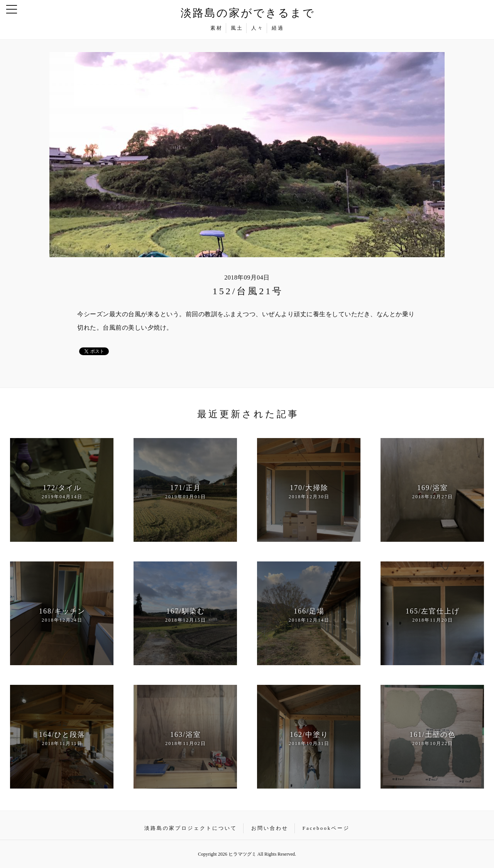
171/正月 (185, 492)
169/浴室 (432, 492)
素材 (217, 28)
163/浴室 (185, 739)
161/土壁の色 (432, 739)
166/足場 (309, 615)
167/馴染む (185, 615)
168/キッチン (62, 615)
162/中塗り (309, 739)
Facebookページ (326, 828)
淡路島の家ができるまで (248, 13)
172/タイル (62, 492)
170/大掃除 (309, 492)
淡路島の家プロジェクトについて (191, 828)
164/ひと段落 (62, 739)
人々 (257, 28)
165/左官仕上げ (432, 615)
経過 (278, 28)
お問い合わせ (270, 828)
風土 (237, 28)
